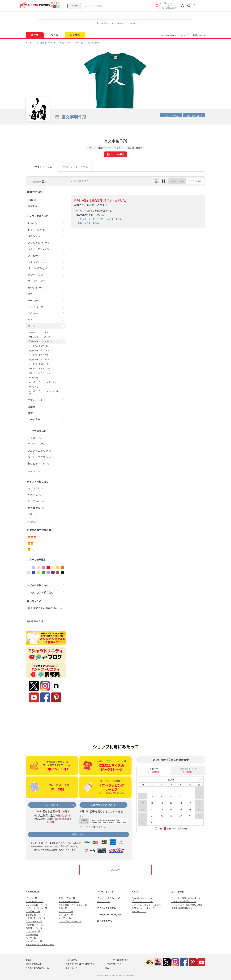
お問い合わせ (199, 35)
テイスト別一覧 (66, 915)
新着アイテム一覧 (67, 898)
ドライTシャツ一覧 (35, 901)
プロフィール (171, 115)
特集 (80, 223)
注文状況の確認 (169, 8)
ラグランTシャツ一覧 (36, 915)
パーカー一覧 (32, 934)
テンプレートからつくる (109, 898)
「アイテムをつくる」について (146, 905)
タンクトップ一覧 (34, 921)
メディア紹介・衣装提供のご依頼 (187, 905)
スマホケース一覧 (34, 941)
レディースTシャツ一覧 (36, 908)
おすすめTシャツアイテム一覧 (40, 944)
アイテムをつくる (105, 892)
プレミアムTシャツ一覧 (37, 905)
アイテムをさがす (34, 892)
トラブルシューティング (143, 908)
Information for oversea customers (116, 23)
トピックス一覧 (66, 911)
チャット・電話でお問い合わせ (186, 898)
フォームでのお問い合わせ (184, 901)
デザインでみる (195, 181)
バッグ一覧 (31, 938)
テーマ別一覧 (65, 918)
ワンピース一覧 (33, 911)
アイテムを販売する (107, 908)
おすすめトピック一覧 (69, 901)
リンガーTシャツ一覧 (36, 918)
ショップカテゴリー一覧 (70, 921)
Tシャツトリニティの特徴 (109, 915)
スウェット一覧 (33, 931)
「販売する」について (142, 901)
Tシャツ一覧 (31, 898)
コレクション (194, 115)
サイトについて (139, 911)
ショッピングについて (142, 898)
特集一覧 (63, 908)
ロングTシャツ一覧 (35, 925)
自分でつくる (103, 901)
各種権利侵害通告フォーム (184, 908)
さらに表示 (32, 471)
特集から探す (38, 621)
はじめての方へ (105, 921)
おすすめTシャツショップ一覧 (73, 905)
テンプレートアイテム (75, 167)
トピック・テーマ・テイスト (92, 219)
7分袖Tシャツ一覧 (34, 928)
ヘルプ (184, 35)
